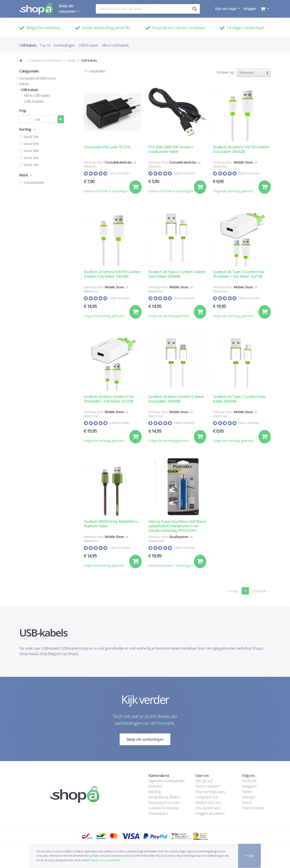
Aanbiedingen (64, 45)
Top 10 (45, 45)
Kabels (71, 60)
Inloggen (249, 9)
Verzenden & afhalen (164, 797)
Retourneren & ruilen (164, 803)
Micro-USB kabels (115, 45)
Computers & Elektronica (45, 60)
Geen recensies (120, 173)
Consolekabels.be (118, 162)
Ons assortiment (208, 808)
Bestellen (155, 786)
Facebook (249, 781)
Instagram (249, 786)
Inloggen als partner (210, 813)
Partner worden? (208, 786)
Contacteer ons (207, 797)
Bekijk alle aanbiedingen (145, 740)
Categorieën (29, 71)
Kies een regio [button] (226, 9)
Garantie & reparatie (164, 808)
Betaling (154, 792)
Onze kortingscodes (210, 792)
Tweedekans (158, 813)
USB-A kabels (89, 45)
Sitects (247, 803)
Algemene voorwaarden (166, 781)
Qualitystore (179, 537)
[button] (264, 9)
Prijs (23, 111)
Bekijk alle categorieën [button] (68, 9)
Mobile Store (243, 162)
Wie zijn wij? (204, 781)
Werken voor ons (208, 803)
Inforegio (249, 797)
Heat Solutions (253, 808)
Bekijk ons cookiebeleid (105, 860)
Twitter (247, 792)
